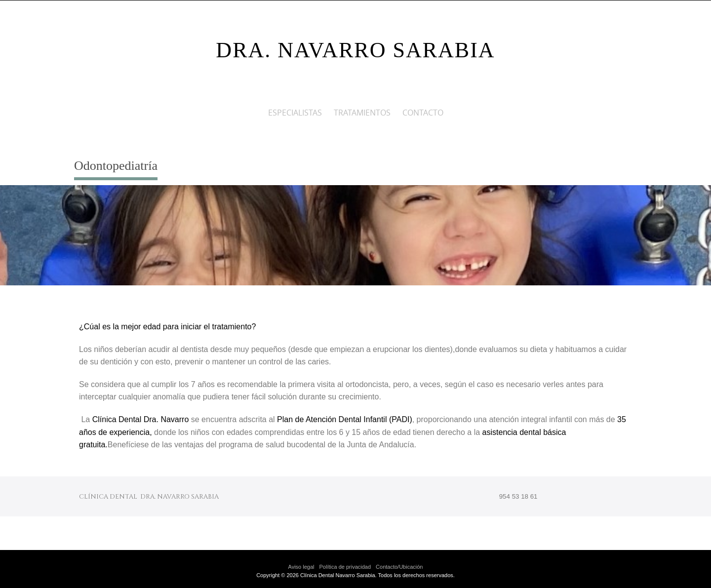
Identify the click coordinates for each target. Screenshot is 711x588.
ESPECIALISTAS (295, 113)
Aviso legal (301, 567)
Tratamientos (362, 113)
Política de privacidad (345, 567)
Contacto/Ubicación (399, 567)
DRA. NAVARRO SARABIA (355, 50)
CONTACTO (423, 113)
